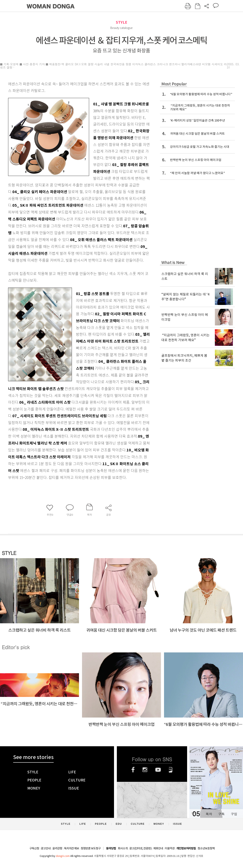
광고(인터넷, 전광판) (140, 848)
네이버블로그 (171, 770)
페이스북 (133, 770)
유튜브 (158, 770)
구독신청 (34, 848)
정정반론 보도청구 (91, 848)
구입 (234, 814)
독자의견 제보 (71, 848)
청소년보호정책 (206, 848)
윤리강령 (57, 848)
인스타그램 (145, 770)
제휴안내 (158, 848)
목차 (209, 814)
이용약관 (170, 848)
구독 (221, 814)
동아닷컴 (111, 848)
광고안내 (46, 848)
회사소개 (123, 848)
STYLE (122, 22)
